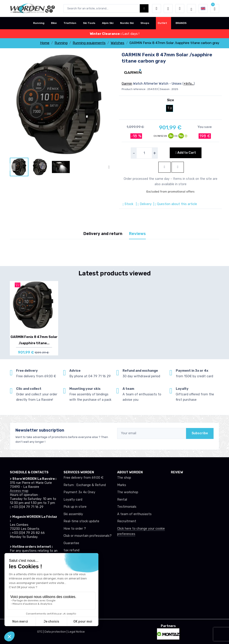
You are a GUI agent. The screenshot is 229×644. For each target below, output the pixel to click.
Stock (128, 204)
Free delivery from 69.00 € (83, 478)
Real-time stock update (81, 521)
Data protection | (56, 632)
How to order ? (75, 529)
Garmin (127, 84)
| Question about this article (175, 204)
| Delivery (143, 204)
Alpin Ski (108, 23)
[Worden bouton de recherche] (144, 8)
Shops (145, 23)
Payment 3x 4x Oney (79, 492)
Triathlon (70, 23)
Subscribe (200, 433)
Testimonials (127, 507)
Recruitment (127, 521)
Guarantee (71, 543)
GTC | (41, 632)
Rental (122, 500)
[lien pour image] (61, 104)
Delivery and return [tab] (103, 234)
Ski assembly (73, 514)
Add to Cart (186, 153)
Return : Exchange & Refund (85, 485)
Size (171, 100)
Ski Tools (89, 23)
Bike (54, 23)
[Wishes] (168, 8)
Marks (122, 485)
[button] (157, 8)
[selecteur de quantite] (144, 153)
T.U (170, 108)
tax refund (71, 550)
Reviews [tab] (137, 234)
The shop (124, 478)
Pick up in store (75, 507)
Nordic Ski (127, 23)
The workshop (128, 492)
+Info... (189, 84)
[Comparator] (180, 8)
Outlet (162, 23)
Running (39, 23)
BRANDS (181, 23)
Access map (19, 491)
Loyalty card (73, 500)
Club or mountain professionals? (88, 536)
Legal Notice (76, 632)
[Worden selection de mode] (191, 8)
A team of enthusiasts (134, 514)
